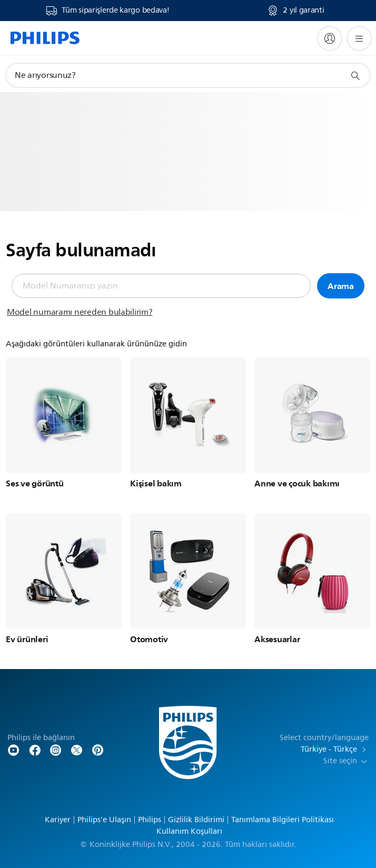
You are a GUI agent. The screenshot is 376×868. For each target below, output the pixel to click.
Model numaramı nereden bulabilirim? (80, 312)
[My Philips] (330, 38)
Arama (341, 286)
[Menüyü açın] (359, 38)
